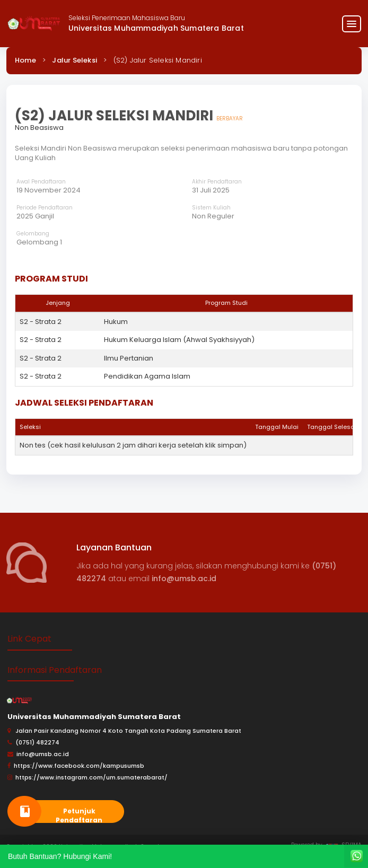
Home (25, 60)
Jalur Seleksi (75, 60)
